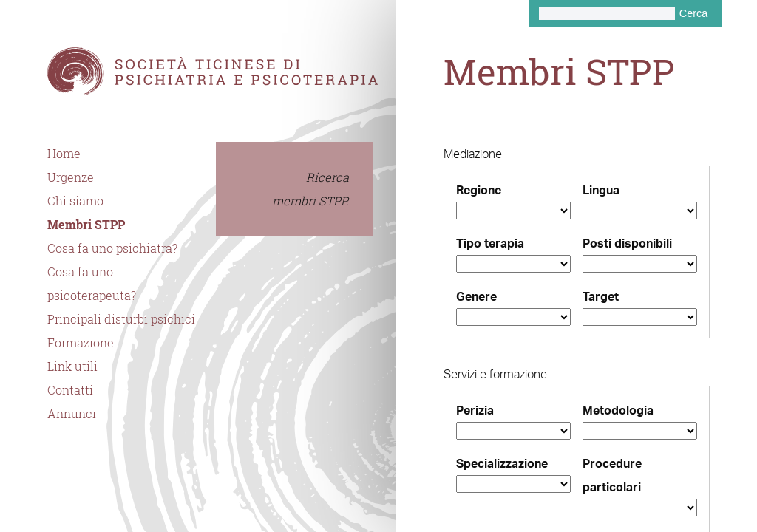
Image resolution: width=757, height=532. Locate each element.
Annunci (72, 414)
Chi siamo (75, 201)
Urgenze (71, 177)
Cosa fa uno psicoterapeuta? (92, 284)
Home (64, 154)
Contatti (70, 390)
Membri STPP (86, 225)
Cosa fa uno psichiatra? (112, 248)
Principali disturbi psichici (121, 319)
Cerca (693, 13)
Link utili (72, 366)
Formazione (81, 343)
